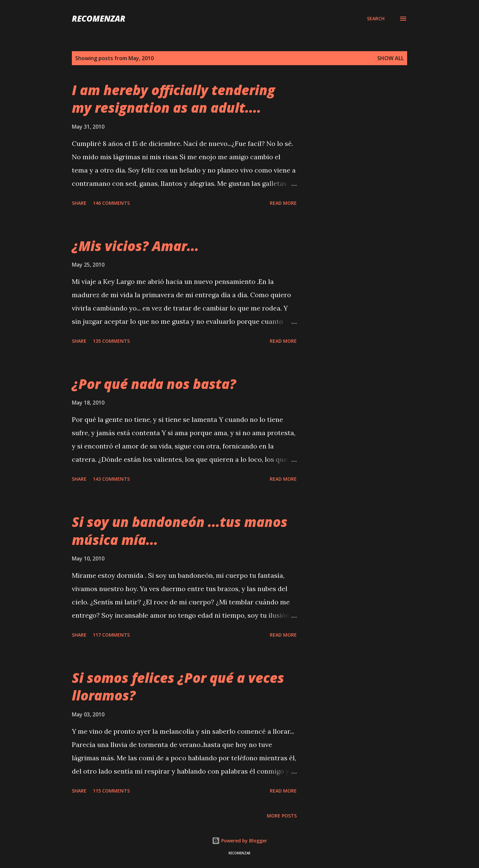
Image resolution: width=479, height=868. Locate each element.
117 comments (111, 635)
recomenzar (99, 18)
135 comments (111, 341)
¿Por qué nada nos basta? (154, 384)
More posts (282, 816)
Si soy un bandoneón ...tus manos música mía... (180, 531)
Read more (283, 203)
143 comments (111, 479)
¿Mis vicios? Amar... (135, 246)
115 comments (111, 791)
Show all (391, 58)
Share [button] (79, 203)
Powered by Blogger (239, 841)
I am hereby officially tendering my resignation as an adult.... (173, 99)
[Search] (376, 19)
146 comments (111, 203)
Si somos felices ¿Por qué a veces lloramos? (178, 686)
